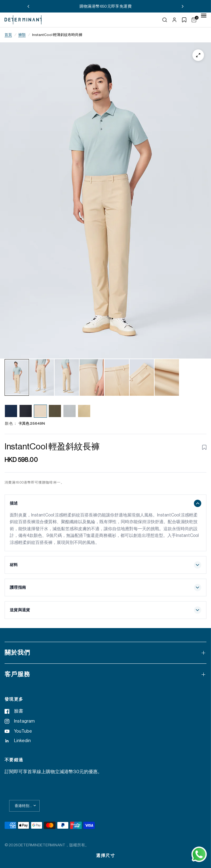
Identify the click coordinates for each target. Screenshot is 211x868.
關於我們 (105, 653)
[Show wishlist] (184, 20)
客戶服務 (105, 674)
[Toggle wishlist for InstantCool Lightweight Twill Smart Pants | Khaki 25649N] (204, 447)
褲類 (22, 35)
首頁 (8, 35)
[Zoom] (198, 55)
